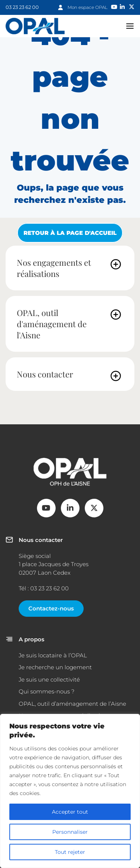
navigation (130, 26)
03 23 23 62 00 (22, 7)
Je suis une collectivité (49, 679)
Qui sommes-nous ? (46, 691)
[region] (70, 791)
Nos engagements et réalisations (54, 268)
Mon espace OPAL (88, 7)
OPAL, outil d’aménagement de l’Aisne (72, 704)
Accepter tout (70, 812)
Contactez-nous (51, 608)
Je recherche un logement (55, 667)
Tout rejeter (70, 852)
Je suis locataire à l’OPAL (53, 655)
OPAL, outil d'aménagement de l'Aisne (52, 324)
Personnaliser (70, 832)
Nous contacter (45, 374)
